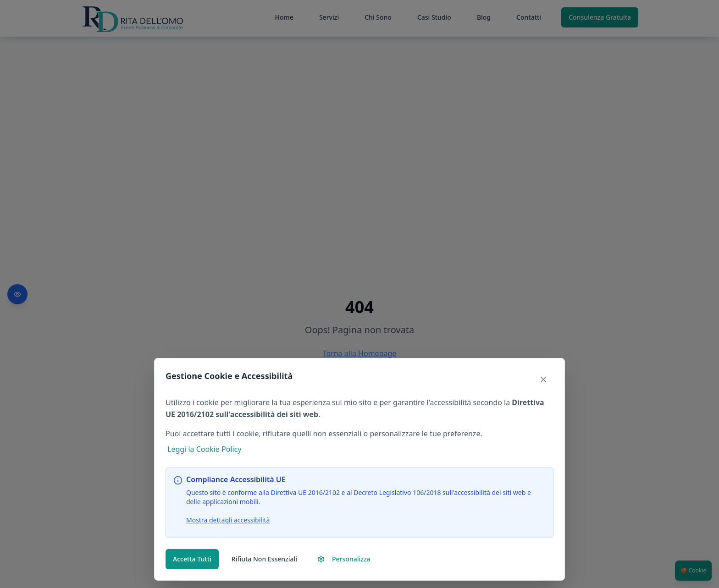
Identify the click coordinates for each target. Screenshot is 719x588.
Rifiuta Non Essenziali (264, 559)
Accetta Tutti (192, 559)
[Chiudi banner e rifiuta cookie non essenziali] (543, 379)
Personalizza (344, 559)
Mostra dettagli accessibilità (228, 520)
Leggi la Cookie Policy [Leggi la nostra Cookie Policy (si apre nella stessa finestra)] (204, 449)
